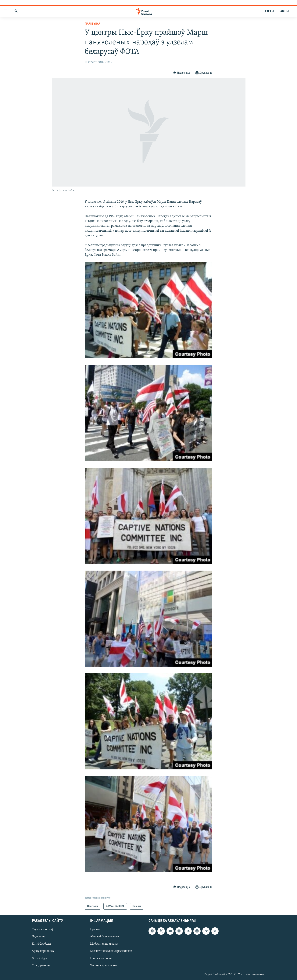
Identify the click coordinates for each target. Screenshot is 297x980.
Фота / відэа (40, 958)
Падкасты (38, 937)
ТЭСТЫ (269, 11)
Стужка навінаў (43, 930)
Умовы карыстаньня (104, 966)
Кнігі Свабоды (41, 944)
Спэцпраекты (41, 966)
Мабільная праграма (104, 944)
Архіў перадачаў (43, 951)
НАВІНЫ (284, 11)
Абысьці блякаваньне (105, 937)
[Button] (182, 73)
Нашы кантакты (101, 958)
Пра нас (95, 930)
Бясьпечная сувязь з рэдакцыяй (111, 951)
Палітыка (92, 24)
